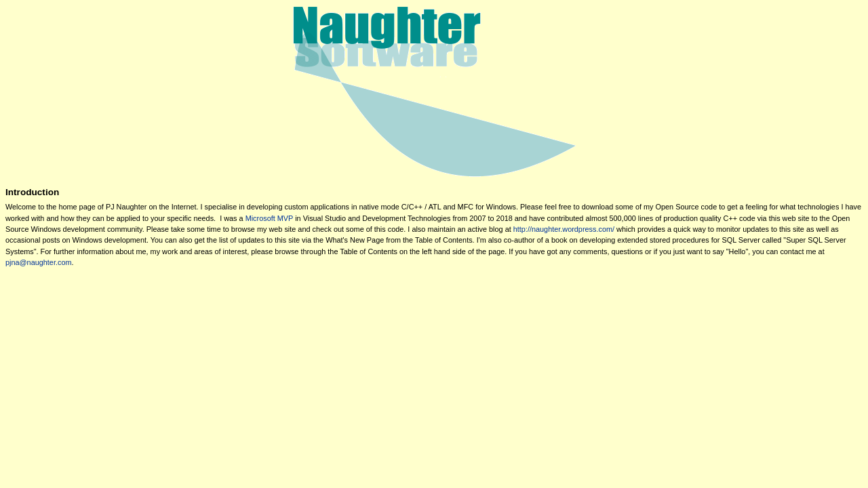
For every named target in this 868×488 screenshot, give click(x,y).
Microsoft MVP (270, 218)
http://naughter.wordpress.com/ (564, 229)
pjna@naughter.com (39, 262)
